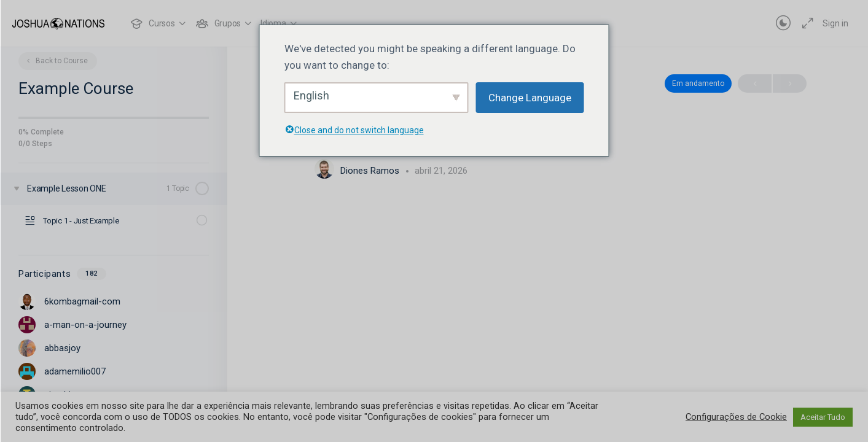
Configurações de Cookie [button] (736, 417)
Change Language (530, 98)
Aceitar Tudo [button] (823, 417)
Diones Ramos (371, 171)
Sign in (835, 23)
